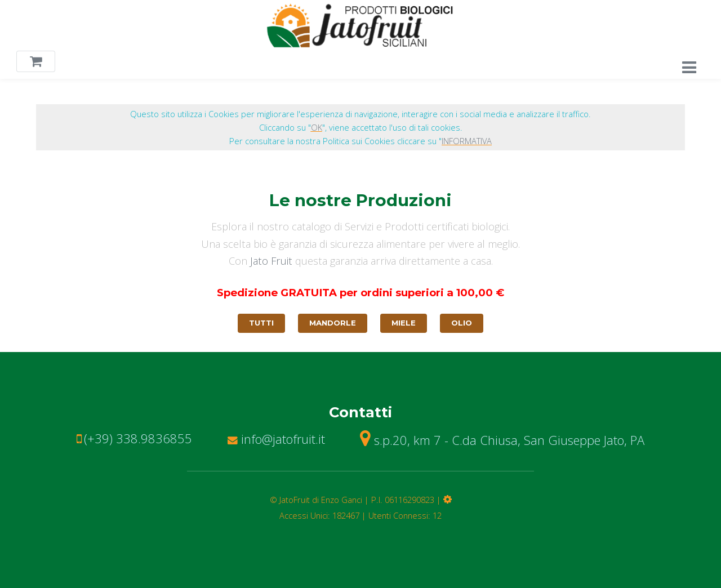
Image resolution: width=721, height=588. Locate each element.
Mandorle (333, 323)
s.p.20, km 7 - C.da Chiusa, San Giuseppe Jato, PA (502, 440)
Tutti (261, 323)
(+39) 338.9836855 (138, 438)
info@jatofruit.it (276, 439)
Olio (462, 323)
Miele (404, 323)
